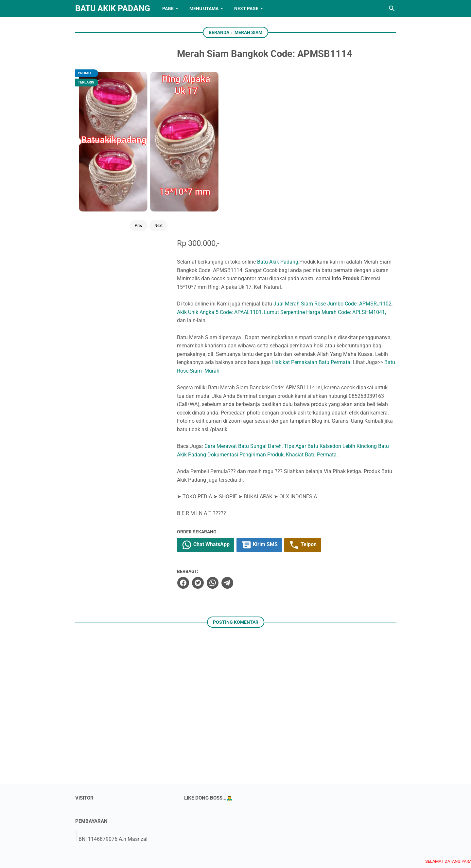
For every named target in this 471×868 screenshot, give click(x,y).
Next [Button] (141, 171)
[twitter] (218, 415)
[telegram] (247, 415)
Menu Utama (204, 9)
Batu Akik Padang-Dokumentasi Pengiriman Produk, (279, 286)
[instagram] (246, 831)
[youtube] (225, 831)
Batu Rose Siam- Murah (318, 203)
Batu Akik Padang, (298, 93)
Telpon (325, 377)
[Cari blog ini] (392, 9)
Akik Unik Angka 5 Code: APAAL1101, (275, 144)
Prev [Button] (121, 171)
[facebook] (203, 415)
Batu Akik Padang (113, 8)
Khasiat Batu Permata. (366, 286)
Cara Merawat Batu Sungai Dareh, (264, 278)
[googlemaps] (286, 831)
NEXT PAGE (246, 9)
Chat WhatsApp (226, 377)
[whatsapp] (233, 415)
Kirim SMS (281, 377)
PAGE (168, 9)
